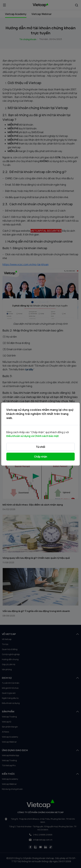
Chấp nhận (41, 457)
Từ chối (40, 447)
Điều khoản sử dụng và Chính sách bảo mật (33, 436)
